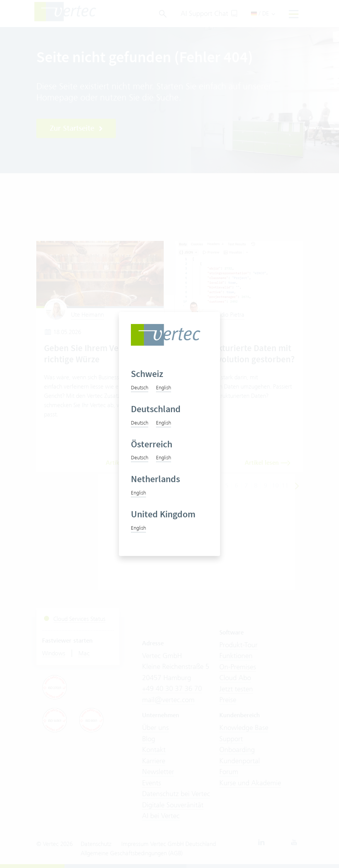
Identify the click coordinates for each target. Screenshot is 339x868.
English (164, 387)
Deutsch (140, 387)
